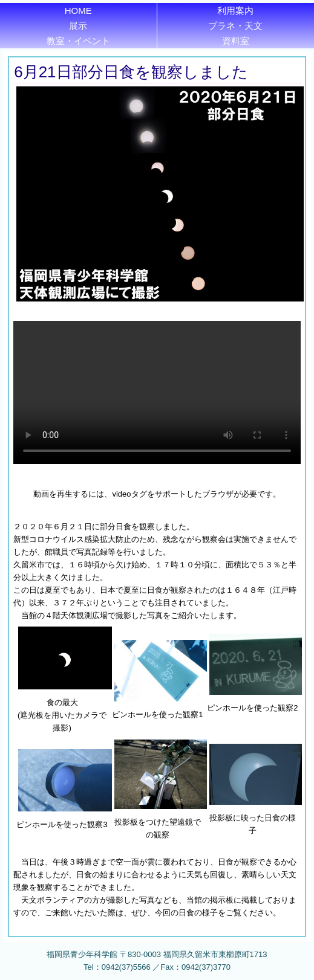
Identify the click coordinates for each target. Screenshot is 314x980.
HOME (78, 11)
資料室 (236, 41)
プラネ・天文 (235, 26)
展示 (78, 26)
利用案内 (235, 11)
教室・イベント (78, 41)
